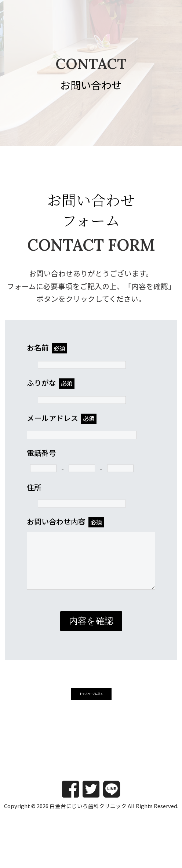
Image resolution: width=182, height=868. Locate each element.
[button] (91, 706)
